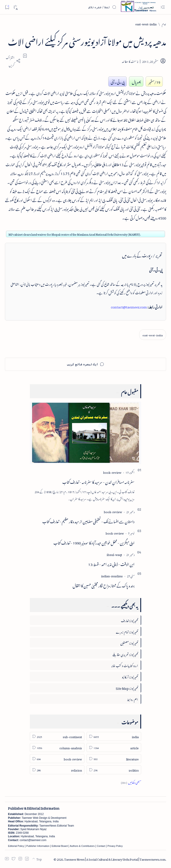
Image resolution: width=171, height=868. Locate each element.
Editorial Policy (16, 846)
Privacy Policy (115, 846)
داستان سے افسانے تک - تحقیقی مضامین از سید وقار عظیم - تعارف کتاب (88, 521)
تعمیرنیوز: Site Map (127, 688)
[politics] (114, 770)
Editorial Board (60, 846)
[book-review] (112, 472)
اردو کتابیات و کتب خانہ (125, 665)
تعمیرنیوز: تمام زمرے (127, 631)
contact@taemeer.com (129, 306)
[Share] (13, 61)
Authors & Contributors (82, 846)
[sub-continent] (57, 736)
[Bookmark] (7, 7)
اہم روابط (132, 699)
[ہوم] (164, 23)
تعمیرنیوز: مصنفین (129, 642)
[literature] (114, 759)
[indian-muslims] (112, 575)
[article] (114, 748)
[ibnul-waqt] (114, 554)
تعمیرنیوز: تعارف (129, 620)
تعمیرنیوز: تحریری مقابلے (125, 654)
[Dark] (15, 7)
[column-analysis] (57, 748)
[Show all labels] (131, 782)
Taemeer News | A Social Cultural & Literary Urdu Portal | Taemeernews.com (115, 859)
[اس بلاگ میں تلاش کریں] (83, 7)
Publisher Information (38, 846)
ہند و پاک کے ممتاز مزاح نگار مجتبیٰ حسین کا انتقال (104, 585)
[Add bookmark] (25, 56)
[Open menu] (163, 7)
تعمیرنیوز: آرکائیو (130, 676)
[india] (114, 736)
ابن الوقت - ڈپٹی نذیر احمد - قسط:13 (111, 564)
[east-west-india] (146, 23)
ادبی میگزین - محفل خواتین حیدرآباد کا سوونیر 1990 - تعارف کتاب (94, 542)
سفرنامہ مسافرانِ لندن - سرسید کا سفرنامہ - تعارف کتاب (98, 481)
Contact (101, 846)
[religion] (57, 770)
